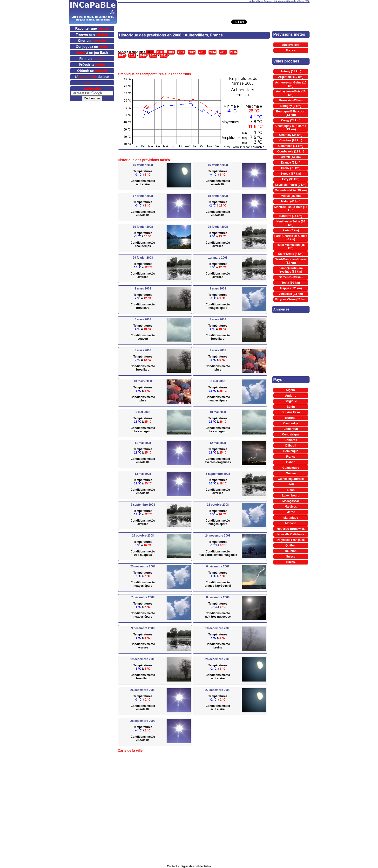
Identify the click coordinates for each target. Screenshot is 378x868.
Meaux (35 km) (291, 196)
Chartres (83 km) (291, 140)
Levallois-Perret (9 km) (291, 185)
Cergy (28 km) (291, 120)
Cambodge (291, 423)
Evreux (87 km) (291, 174)
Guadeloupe (291, 468)
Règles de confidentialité (195, 866)
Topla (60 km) (291, 283)
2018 (132, 55)
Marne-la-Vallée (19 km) (291, 190)
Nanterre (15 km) (291, 216)
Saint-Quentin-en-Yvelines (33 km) (291, 270)
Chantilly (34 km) (291, 135)
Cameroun (291, 429)
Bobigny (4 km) (291, 106)
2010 (171, 52)
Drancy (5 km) (291, 163)
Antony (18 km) (291, 71)
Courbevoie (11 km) (291, 152)
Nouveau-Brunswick (291, 529)
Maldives (291, 507)
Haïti (291, 484)
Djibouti (291, 446)
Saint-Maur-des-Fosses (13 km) (291, 261)
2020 (153, 55)
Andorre (291, 396)
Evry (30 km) (291, 179)
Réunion (291, 551)
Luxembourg (291, 496)
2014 (213, 52)
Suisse (291, 557)
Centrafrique (291, 434)
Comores (291, 440)
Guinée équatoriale (291, 479)
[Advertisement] (214, 10)
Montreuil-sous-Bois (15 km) (291, 209)
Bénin (291, 407)
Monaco (291, 523)
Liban (291, 490)
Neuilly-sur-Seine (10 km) (291, 223)
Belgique (291, 401)
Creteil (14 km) (291, 157)
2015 (223, 52)
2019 (143, 55)
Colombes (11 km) (291, 146)
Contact (172, 866)
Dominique (291, 451)
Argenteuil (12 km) (291, 77)
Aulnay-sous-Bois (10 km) (291, 93)
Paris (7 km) (291, 230)
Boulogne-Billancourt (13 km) (291, 113)
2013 (202, 52)
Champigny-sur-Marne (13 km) (291, 128)
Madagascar (291, 501)
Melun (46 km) (291, 201)
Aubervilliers (291, 45)
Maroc (291, 512)
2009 (160, 52)
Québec (291, 545)
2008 (150, 52)
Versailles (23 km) (291, 294)
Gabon (291, 462)
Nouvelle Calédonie (291, 534)
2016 (233, 52)
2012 (192, 52)
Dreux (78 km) (291, 168)
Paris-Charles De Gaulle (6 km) (291, 238)
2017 (122, 55)
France (291, 50)
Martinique (291, 518)
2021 (164, 55)
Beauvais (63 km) (291, 100)
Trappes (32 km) (291, 288)
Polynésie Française (291, 540)
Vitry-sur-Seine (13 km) (291, 299)
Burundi (291, 418)
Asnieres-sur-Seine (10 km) (291, 84)
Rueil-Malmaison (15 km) (291, 247)
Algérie (291, 390)
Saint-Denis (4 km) (291, 254)
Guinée (291, 473)
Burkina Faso (291, 412)
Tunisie (291, 562)
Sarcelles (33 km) (291, 277)
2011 (181, 52)
